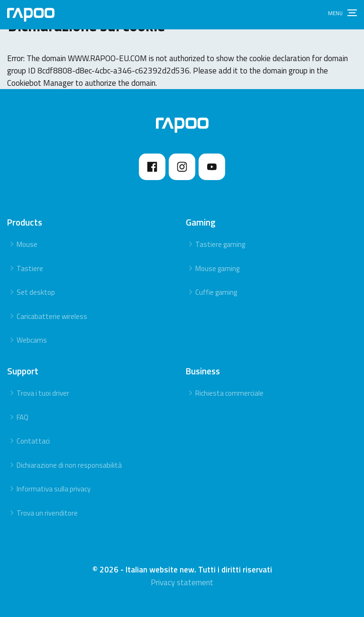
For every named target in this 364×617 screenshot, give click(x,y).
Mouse (27, 244)
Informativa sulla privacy (54, 489)
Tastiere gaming (220, 244)
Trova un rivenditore (47, 513)
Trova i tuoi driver (43, 393)
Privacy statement (182, 582)
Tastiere (30, 268)
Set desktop (36, 292)
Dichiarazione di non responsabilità (69, 465)
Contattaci (33, 441)
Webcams (32, 340)
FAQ (23, 417)
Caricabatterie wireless (52, 316)
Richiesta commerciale (229, 393)
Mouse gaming (217, 268)
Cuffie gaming (216, 292)
